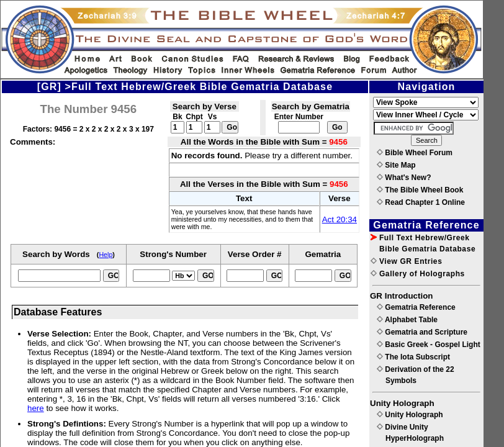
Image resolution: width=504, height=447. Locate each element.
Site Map (396, 165)
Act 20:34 (340, 219)
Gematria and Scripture (422, 332)
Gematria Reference (416, 307)
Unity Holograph (410, 415)
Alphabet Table (407, 320)
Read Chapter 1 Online (421, 202)
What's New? (404, 178)
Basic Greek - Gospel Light (429, 345)
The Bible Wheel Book (420, 190)
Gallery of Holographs (418, 274)
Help (106, 255)
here (36, 408)
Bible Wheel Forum (415, 153)
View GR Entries (406, 261)
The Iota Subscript (413, 357)
